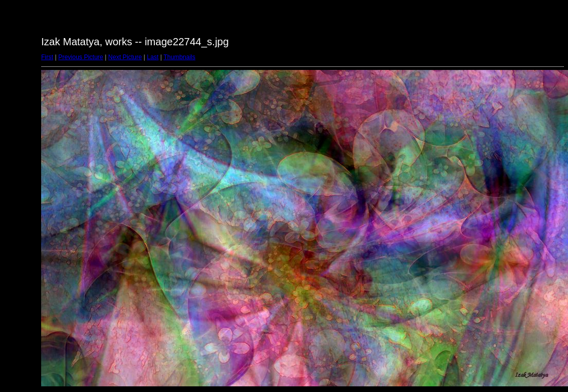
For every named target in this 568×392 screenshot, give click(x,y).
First (47, 57)
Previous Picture (81, 57)
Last (153, 57)
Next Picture (125, 57)
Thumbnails (180, 57)
